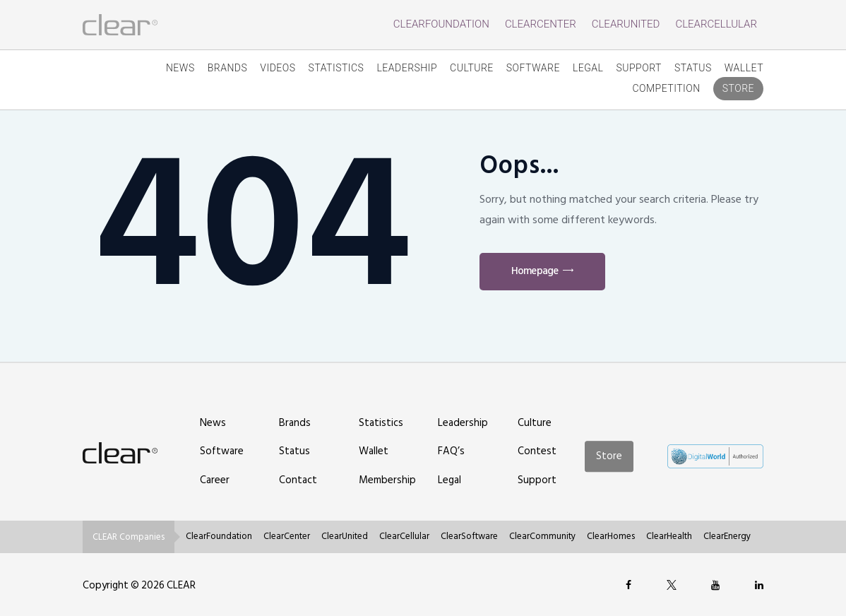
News (180, 68)
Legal (588, 68)
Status (693, 68)
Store (738, 88)
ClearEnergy (727, 536)
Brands (228, 68)
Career (215, 480)
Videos (278, 68)
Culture (472, 68)
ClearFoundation (441, 24)
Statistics (336, 68)
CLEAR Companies (129, 537)
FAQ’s (451, 451)
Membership (387, 480)
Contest (537, 451)
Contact (298, 480)
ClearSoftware (469, 536)
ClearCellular (716, 24)
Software (533, 68)
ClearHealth (669, 536)
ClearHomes (611, 536)
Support (639, 68)
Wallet (744, 68)
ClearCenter (541, 24)
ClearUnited (626, 24)
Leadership (407, 68)
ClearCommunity (542, 536)
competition (666, 88)
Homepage (535, 271)
